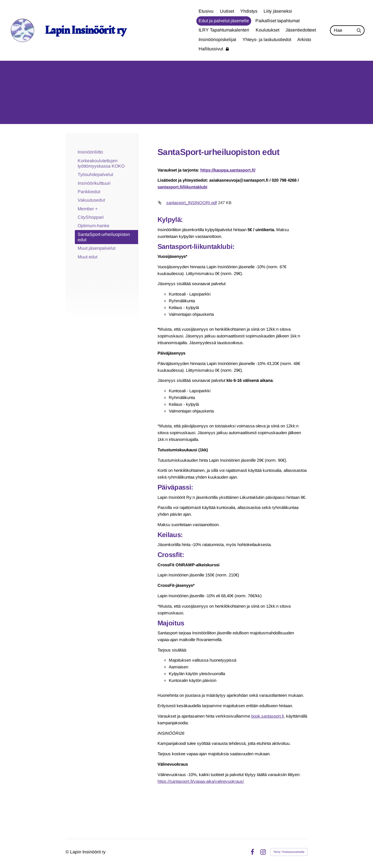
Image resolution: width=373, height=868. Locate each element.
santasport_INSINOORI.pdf (192, 203)
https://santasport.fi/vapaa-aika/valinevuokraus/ (201, 781)
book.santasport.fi (268, 716)
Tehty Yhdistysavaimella (289, 852)
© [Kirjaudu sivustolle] (68, 852)
